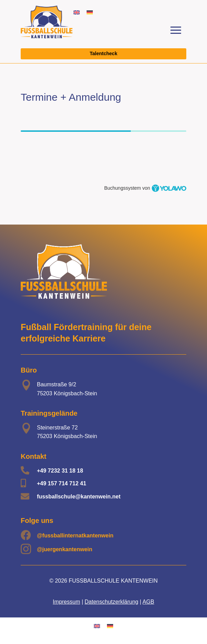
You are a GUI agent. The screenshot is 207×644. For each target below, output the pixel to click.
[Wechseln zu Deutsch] (90, 12)
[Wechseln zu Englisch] (77, 12)
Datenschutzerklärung (111, 602)
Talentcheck (103, 53)
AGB (148, 602)
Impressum (66, 602)
